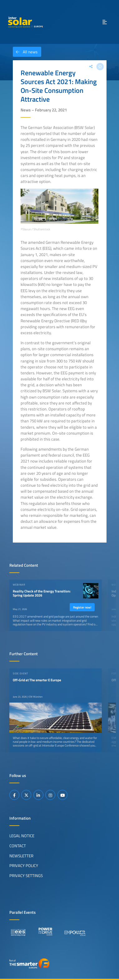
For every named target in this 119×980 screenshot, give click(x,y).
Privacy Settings (26, 876)
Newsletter (21, 856)
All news (25, 52)
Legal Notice (22, 836)
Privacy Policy (24, 865)
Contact (18, 846)
